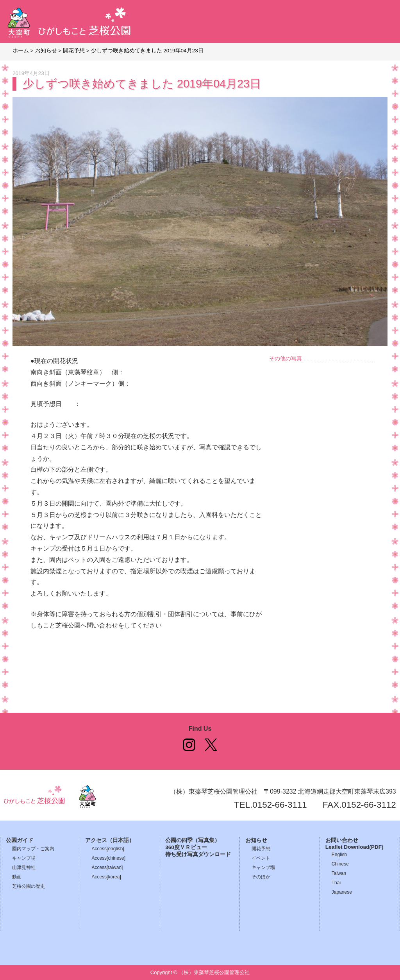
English (339, 855)
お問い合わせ (342, 840)
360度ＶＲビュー (186, 847)
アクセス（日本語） (110, 840)
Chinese (340, 864)
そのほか (261, 877)
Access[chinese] (108, 858)
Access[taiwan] (107, 867)
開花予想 (261, 849)
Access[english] (108, 849)
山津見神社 (24, 867)
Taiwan (339, 873)
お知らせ (256, 840)
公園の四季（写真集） (193, 840)
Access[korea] (106, 877)
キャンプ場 (24, 858)
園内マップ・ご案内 (33, 849)
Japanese (342, 892)
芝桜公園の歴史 (29, 886)
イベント (261, 858)
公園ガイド (20, 840)
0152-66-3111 (279, 805)
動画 (17, 877)
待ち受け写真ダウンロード (198, 854)
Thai (336, 883)
